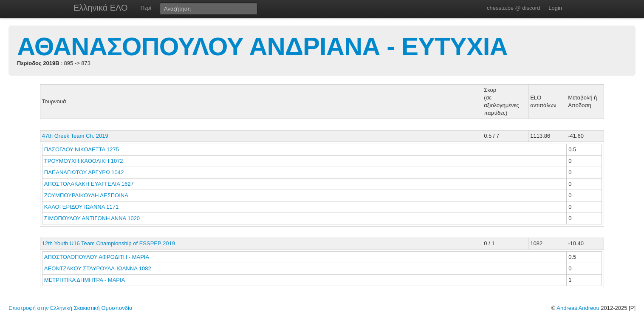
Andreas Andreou (578, 308)
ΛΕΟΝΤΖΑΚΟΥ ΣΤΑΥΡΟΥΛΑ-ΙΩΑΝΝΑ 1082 (98, 268)
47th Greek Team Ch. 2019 (75, 136)
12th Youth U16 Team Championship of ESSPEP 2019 (109, 243)
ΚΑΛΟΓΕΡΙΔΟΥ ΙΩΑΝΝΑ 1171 (81, 207)
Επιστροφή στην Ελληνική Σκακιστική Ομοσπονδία (70, 308)
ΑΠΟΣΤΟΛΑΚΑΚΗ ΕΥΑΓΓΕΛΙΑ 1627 (89, 184)
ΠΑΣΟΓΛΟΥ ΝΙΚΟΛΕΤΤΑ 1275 (82, 149)
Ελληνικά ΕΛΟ (101, 8)
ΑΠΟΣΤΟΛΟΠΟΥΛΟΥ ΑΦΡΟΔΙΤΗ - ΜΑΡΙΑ (97, 257)
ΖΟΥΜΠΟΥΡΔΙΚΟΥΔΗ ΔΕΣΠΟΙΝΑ (87, 195)
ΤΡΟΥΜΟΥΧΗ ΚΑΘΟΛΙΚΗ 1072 (84, 161)
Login (555, 8)
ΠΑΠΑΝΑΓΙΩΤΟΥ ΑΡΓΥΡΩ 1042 (84, 172)
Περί (146, 8)
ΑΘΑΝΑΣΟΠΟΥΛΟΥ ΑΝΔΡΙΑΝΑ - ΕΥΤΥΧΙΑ (262, 47)
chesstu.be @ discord (513, 8)
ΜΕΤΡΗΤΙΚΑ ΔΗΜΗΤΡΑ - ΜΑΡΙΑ (85, 280)
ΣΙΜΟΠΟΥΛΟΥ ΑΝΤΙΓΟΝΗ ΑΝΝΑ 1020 (92, 218)
